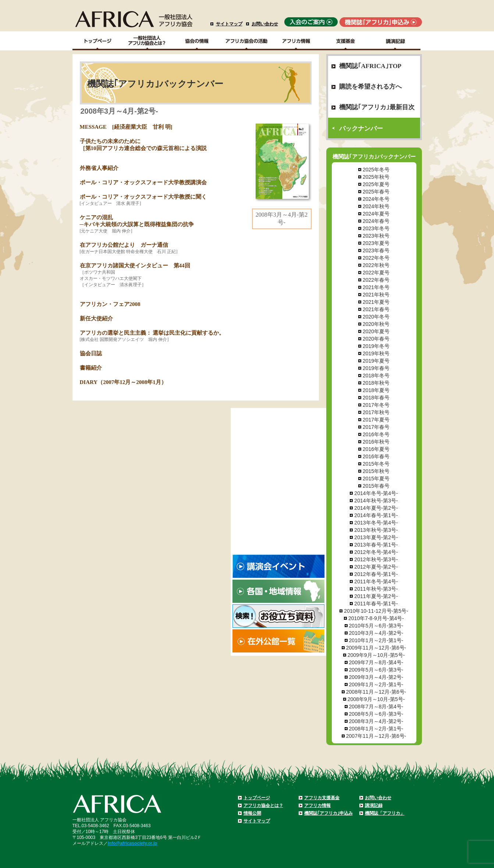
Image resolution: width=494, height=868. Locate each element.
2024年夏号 (376, 214)
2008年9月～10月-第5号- (376, 699)
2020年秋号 (376, 324)
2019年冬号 (376, 346)
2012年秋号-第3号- (376, 559)
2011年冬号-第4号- (376, 581)
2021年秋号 (376, 295)
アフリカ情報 (317, 805)
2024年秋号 (376, 206)
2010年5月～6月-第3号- (376, 626)
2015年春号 (376, 486)
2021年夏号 (376, 302)
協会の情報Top (197, 41)
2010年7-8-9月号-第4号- (376, 618)
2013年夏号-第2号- (376, 537)
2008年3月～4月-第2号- (376, 721)
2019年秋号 (376, 353)
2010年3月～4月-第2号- (376, 633)
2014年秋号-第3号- (376, 501)
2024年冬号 (376, 199)
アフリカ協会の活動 (247, 41)
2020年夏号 (376, 331)
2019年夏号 (376, 361)
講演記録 (396, 41)
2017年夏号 (376, 420)
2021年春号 (376, 309)
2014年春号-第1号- (376, 515)
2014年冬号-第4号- (376, 493)
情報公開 (252, 813)
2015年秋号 (376, 471)
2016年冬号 (376, 434)
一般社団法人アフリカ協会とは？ (147, 41)
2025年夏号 (376, 184)
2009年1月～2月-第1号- (376, 684)
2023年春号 (376, 250)
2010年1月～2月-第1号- (376, 640)
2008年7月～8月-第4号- (376, 707)
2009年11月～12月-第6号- (376, 648)
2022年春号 (376, 280)
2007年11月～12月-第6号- (376, 736)
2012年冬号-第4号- (376, 552)
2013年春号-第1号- (376, 545)
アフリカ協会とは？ (263, 805)
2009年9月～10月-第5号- (376, 655)
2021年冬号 (376, 287)
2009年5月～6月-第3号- (376, 670)
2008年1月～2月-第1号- (376, 729)
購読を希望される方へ (370, 87)
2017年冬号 (376, 405)
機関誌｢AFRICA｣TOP (370, 66)
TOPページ (97, 41)
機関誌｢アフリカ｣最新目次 (377, 107)
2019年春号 (376, 368)
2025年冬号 (376, 170)
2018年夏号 (376, 390)
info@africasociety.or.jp (133, 843)
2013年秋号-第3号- (376, 530)
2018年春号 (376, 398)
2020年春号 (376, 339)
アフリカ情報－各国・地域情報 (296, 41)
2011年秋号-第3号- (376, 589)
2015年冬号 (376, 464)
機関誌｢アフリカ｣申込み (328, 813)
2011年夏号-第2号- (376, 596)
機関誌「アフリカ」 (385, 813)
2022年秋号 (376, 265)
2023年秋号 (376, 236)
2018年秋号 (376, 383)
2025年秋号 (376, 177)
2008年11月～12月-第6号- (376, 692)
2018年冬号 (376, 376)
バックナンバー (361, 129)
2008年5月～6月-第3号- (376, 714)
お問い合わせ (265, 24)
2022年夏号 (376, 273)
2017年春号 (376, 427)
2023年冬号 (376, 228)
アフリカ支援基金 (322, 798)
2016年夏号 (376, 449)
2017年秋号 (376, 412)
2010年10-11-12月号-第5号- (376, 611)
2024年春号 (376, 221)
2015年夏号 (376, 479)
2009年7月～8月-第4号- (376, 662)
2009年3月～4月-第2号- (376, 677)
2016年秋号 (376, 442)
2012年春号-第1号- (376, 574)
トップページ (257, 798)
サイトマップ (229, 24)
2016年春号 (376, 456)
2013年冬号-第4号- (376, 523)
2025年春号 (376, 192)
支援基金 (346, 41)
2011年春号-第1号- (376, 604)
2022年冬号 (376, 258)
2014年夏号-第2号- (376, 508)
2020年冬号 (376, 317)
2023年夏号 (376, 243)
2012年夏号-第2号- (376, 567)
